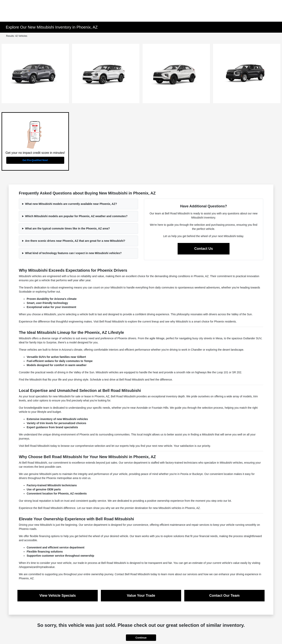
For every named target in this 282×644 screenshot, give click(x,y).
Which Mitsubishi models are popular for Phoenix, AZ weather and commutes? (76, 216)
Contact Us (204, 249)
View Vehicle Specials (58, 596)
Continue (141, 638)
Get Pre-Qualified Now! (35, 160)
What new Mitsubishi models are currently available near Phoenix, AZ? (71, 204)
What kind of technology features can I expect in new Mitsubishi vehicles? (73, 253)
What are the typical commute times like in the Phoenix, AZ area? (67, 228)
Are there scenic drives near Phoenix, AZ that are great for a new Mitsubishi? (75, 241)
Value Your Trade (141, 596)
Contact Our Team (225, 596)
